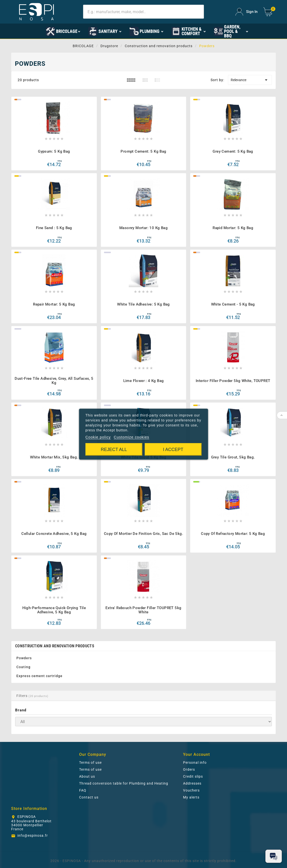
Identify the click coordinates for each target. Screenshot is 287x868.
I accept (173, 449)
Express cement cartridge (39, 676)
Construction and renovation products (55, 646)
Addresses (192, 783)
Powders (24, 658)
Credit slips (193, 776)
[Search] (143, 12)
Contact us (89, 797)
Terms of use (90, 763)
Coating (23, 667)
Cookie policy (98, 437)
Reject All (114, 449)
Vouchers (191, 790)
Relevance (250, 80)
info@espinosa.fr (33, 835)
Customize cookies (132, 437)
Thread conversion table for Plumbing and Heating (124, 783)
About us (87, 776)
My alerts (191, 797)
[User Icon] (246, 12)
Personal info (195, 763)
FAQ (83, 790)
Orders (189, 769)
